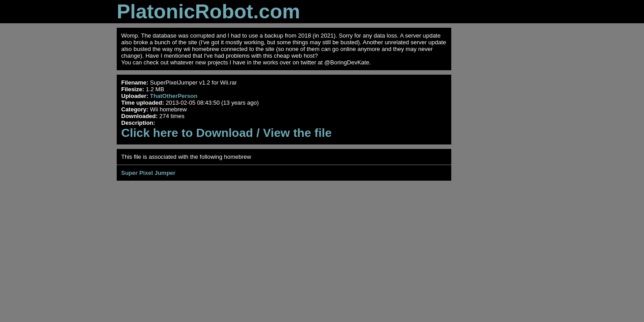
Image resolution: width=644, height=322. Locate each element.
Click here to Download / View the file (227, 133)
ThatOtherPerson (174, 96)
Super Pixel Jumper (148, 173)
